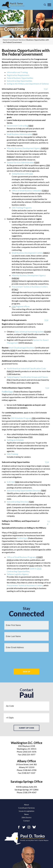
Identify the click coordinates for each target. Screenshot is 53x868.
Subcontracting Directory (18, 502)
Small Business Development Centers (27, 253)
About (26, 805)
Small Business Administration (19, 134)
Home (5, 40)
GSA (14, 306)
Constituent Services (27, 29)
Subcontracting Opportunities (19, 81)
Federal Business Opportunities (20, 78)
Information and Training (17, 72)
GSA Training (12, 454)
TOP (46, 89)
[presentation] (26, 659)
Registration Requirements (18, 75)
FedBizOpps (22, 538)
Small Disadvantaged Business (22, 348)
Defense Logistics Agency (18, 574)
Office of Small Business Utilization (27, 191)
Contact (26, 821)
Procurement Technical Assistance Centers (30, 287)
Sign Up (26, 672)
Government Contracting (17, 126)
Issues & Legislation (26, 811)
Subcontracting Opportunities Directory (24, 490)
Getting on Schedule (15, 440)
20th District (26, 817)
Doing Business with (22, 174)
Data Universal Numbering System (29, 332)
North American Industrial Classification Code (26, 368)
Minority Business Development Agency (24, 148)
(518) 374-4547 (30, 792)
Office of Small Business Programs (21, 557)
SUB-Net (11, 482)
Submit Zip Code (26, 728)
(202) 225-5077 (29, 754)
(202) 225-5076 (30, 752)
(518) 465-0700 (30, 770)
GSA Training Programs (22, 208)
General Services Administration (20, 162)
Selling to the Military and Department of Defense (28, 84)
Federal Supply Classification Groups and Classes (27, 377)
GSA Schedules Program (21, 418)
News (26, 814)
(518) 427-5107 (29, 773)
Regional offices (23, 306)
